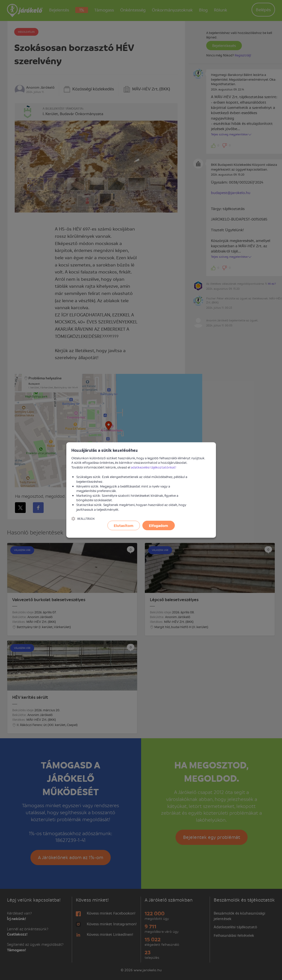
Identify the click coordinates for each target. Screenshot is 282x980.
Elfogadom (158, 525)
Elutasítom (124, 525)
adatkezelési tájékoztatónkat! (154, 467)
